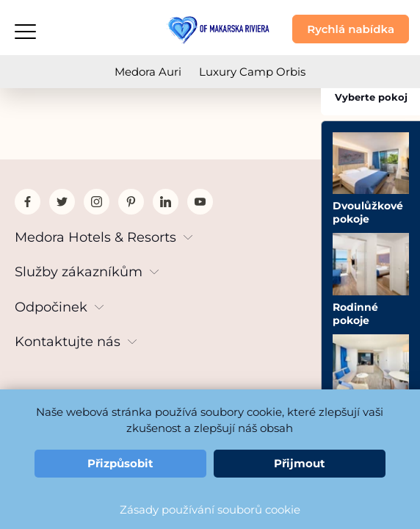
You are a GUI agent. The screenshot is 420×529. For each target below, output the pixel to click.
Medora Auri (148, 72)
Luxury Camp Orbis (252, 72)
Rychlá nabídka (351, 29)
